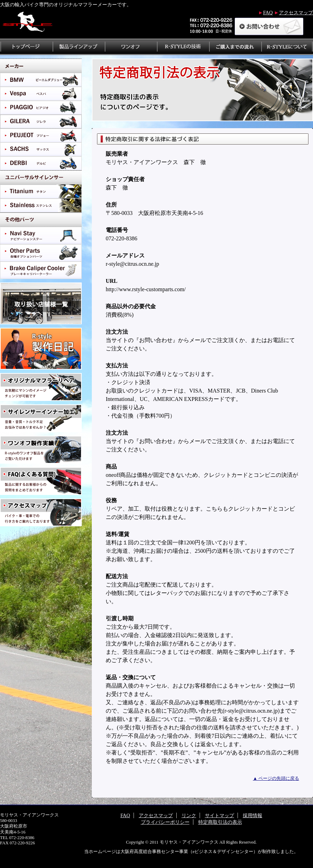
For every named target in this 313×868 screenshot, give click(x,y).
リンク (189, 815)
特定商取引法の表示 (220, 822)
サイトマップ (219, 815)
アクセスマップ (296, 13)
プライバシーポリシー (165, 822)
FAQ (268, 13)
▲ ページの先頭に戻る (276, 778)
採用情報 (252, 815)
